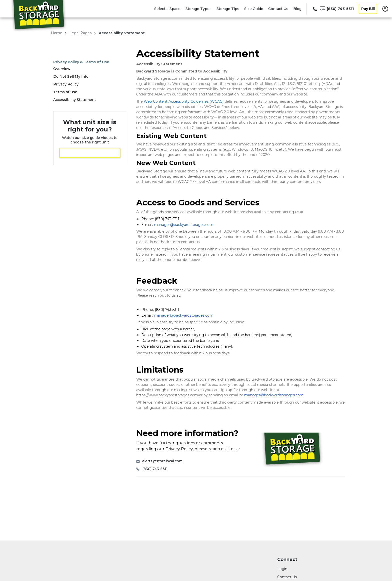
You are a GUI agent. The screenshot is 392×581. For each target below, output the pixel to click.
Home (57, 33)
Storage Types (198, 9)
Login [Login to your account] (282, 569)
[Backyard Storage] (39, 16)
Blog (297, 9)
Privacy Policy (66, 84)
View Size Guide (90, 153)
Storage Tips (228, 9)
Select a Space (167, 9)
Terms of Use (65, 92)
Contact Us (278, 9)
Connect (287, 560)
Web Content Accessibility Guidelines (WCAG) (184, 101)
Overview (62, 69)
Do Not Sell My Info (71, 76)
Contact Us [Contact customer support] (287, 577)
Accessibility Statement (75, 100)
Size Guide (254, 9)
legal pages (81, 33)
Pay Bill (368, 9)
